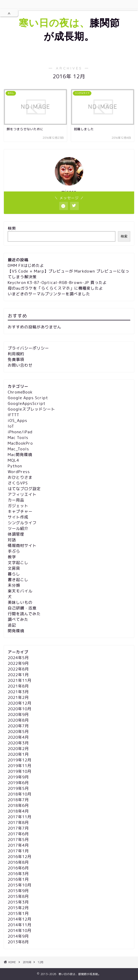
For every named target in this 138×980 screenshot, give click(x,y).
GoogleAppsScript (27, 403)
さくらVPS (18, 483)
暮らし (14, 574)
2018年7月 (18, 800)
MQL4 (13, 460)
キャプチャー (20, 511)
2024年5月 (18, 658)
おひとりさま (20, 477)
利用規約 (16, 354)
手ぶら (14, 551)
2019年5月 (18, 788)
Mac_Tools (18, 449)
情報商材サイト (22, 546)
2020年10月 (20, 709)
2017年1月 (18, 851)
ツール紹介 (18, 528)
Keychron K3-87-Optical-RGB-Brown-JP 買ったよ (57, 283)
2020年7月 (18, 726)
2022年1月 (18, 675)
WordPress (19, 472)
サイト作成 (18, 517)
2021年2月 (18, 697)
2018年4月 (18, 811)
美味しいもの (20, 602)
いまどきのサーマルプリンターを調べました (49, 294)
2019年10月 (20, 771)
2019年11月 (20, 766)
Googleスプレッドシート (31, 409)
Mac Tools (18, 438)
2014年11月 (20, 925)
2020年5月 (18, 732)
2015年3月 (18, 902)
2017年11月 (20, 817)
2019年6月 (18, 783)
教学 (12, 557)
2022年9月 (18, 663)
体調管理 (16, 534)
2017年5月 (18, 840)
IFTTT (14, 415)
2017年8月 (18, 823)
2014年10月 (20, 931)
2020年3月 (18, 743)
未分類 (14, 585)
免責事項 (16, 360)
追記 (12, 625)
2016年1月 (18, 879)
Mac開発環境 (20, 455)
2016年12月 (20, 857)
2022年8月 (18, 669)
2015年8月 (18, 896)
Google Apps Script (28, 398)
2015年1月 (18, 913)
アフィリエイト (22, 494)
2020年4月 (18, 737)
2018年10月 (20, 794)
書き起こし (18, 580)
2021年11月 (20, 680)
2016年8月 (18, 862)
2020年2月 (18, 749)
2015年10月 (20, 885)
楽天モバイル (20, 591)
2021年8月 (18, 686)
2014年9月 (18, 936)
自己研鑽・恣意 (22, 608)
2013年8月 (18, 942)
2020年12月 (20, 703)
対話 (12, 540)
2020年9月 (18, 715)
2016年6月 (18, 868)
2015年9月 (18, 891)
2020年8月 (18, 720)
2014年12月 (20, 919)
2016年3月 (18, 874)
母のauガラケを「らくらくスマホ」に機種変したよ (55, 288)
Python (15, 466)
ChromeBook (20, 392)
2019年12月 (20, 760)
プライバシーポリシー (28, 348)
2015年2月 (18, 908)
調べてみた (18, 619)
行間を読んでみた (24, 614)
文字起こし (18, 563)
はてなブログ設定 (24, 489)
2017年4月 (18, 845)
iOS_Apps (18, 420)
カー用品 (16, 500)
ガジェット (18, 506)
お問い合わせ (20, 365)
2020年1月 (18, 754)
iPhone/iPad (20, 432)
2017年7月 (18, 828)
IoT (11, 426)
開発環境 (16, 631)
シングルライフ (22, 523)
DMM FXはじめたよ (26, 265)
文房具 (14, 568)
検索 (12, 228)
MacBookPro (20, 443)
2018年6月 (18, 805)
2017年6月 (18, 834)
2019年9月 (18, 777)
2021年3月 (18, 692)
